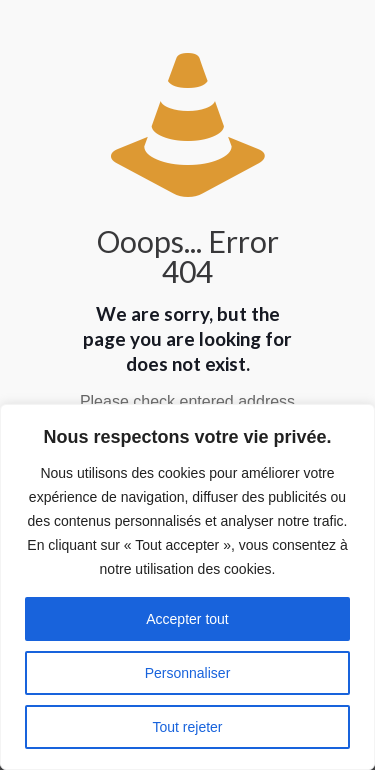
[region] (187, 587)
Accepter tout (187, 619)
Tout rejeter (187, 727)
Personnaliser (188, 673)
